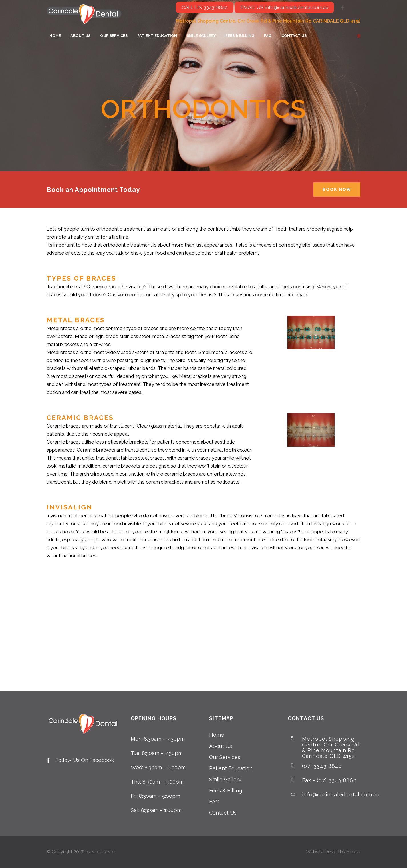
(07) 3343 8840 (322, 766)
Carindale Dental (100, 852)
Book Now (337, 190)
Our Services (225, 757)
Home (217, 735)
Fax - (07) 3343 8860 (329, 780)
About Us (221, 746)
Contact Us (223, 813)
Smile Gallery (225, 779)
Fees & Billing (226, 791)
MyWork (354, 852)
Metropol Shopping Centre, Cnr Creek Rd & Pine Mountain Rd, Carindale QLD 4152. (331, 747)
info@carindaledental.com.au (341, 795)
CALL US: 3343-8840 (205, 7)
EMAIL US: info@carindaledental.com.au (284, 7)
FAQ (214, 802)
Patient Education (231, 768)
